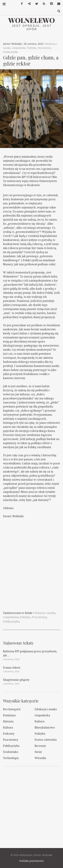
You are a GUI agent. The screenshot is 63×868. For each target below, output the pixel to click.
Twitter (35, 4)
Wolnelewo (32, 20)
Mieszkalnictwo (45, 727)
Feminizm (9, 715)
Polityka (32, 48)
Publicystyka (10, 52)
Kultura (40, 721)
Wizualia (40, 758)
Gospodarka (19, 48)
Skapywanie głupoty (16, 680)
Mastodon (28, 4)
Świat (38, 752)
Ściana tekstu (12, 668)
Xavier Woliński (13, 44)
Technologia (11, 758)
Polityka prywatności (32, 861)
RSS (43, 4)
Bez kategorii (12, 709)
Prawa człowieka (46, 740)
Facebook (21, 4)
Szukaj (58, 11)
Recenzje (40, 746)
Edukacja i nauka (44, 613)
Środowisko (11, 752)
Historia (8, 721)
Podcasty (9, 734)
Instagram (50, 4)
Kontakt (58, 4)
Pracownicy (44, 48)
